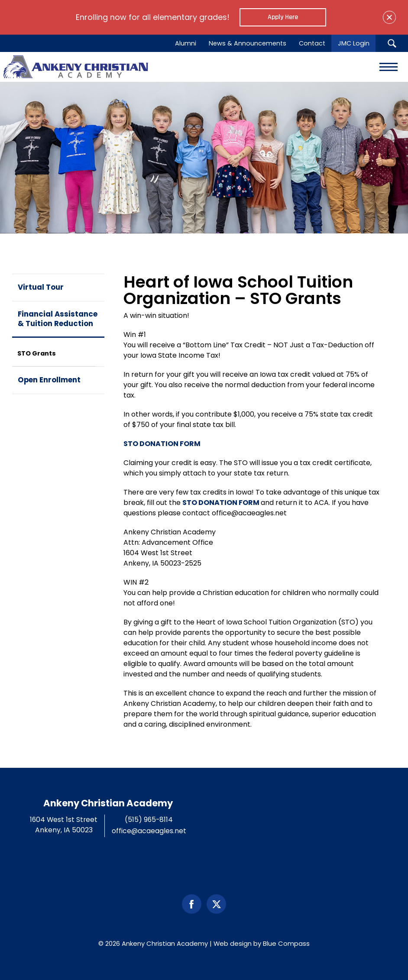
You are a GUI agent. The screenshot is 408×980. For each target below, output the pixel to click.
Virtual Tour (41, 287)
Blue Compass (286, 943)
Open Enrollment (49, 380)
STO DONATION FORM (162, 444)
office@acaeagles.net (149, 831)
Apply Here (283, 17)
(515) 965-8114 (149, 820)
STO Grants (37, 353)
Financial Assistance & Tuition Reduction (58, 319)
